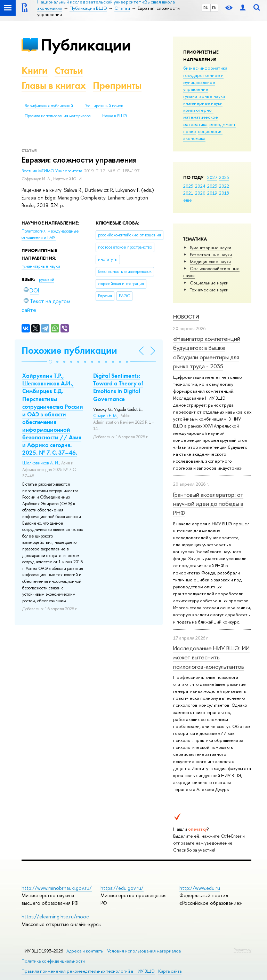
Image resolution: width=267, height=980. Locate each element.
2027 (212, 177)
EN (214, 8)
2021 (188, 193)
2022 (224, 186)
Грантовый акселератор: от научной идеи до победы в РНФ (208, 504)
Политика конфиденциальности (53, 961)
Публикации (86, 45)
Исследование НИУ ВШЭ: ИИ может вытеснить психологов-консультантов (211, 657)
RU (206, 8)
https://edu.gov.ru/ (122, 888)
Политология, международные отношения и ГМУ (50, 234)
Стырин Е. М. (105, 416)
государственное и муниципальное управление (203, 82)
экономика (194, 138)
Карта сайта (170, 971)
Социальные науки (209, 283)
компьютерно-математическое (201, 113)
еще (188, 200)
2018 (224, 193)
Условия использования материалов (144, 951)
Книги (35, 70)
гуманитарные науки (204, 96)
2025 (188, 186)
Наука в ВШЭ (115, 116)
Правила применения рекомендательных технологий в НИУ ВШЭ (88, 971)
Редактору (242, 950)
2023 (212, 186)
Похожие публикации (69, 350)
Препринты (117, 85)
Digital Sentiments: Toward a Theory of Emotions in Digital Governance (118, 387)
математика (195, 124)
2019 (212, 193)
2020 (200, 193)
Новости (186, 317)
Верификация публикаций (49, 106)
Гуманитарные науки (211, 248)
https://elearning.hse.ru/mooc (55, 916)
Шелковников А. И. (41, 463)
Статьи (69, 70)
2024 (200, 186)
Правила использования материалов (58, 116)
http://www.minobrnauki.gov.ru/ (57, 888)
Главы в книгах (54, 85)
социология (210, 131)
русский (47, 280)
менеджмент (222, 124)
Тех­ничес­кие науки (209, 290)
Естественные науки (211, 254)
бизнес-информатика (205, 68)
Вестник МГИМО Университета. (53, 171)
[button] (50, 362)
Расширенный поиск (104, 106)
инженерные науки (203, 103)
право (190, 131)
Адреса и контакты (85, 951)
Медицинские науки (210, 261)
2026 (224, 177)
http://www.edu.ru (200, 888)
